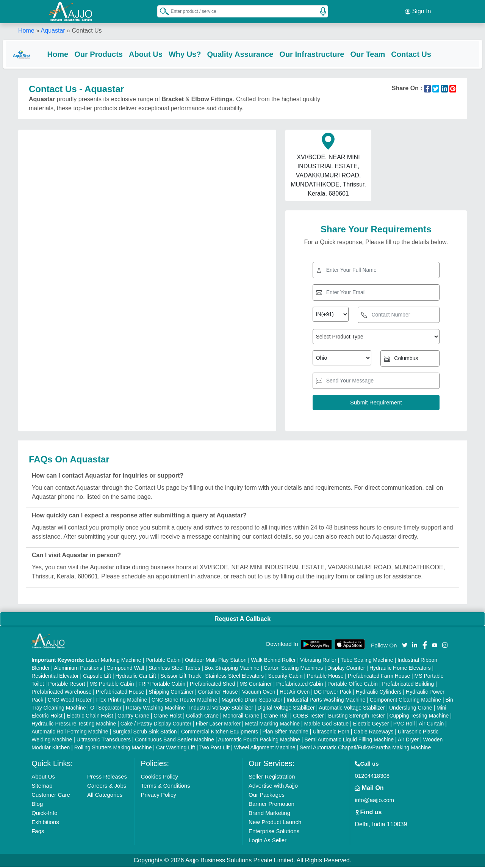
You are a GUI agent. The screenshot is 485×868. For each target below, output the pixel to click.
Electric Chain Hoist (90, 717)
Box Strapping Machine (232, 669)
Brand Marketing (269, 814)
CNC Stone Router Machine (185, 701)
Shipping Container (171, 693)
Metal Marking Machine (272, 725)
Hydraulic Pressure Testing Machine (74, 725)
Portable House (325, 677)
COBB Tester (308, 717)
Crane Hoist (167, 717)
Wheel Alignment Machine (265, 749)
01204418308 (372, 777)
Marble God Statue (327, 725)
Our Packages (267, 796)
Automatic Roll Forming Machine (70, 733)
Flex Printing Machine (122, 701)
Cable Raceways (373, 733)
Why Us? (200, 54)
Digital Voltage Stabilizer (286, 709)
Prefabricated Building (408, 685)
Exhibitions (45, 823)
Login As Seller (268, 841)
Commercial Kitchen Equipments (220, 733)
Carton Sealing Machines (293, 669)
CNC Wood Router (70, 701)
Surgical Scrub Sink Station (145, 733)
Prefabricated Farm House (379, 677)
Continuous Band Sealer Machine (174, 741)
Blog (37, 805)
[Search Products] (161, 11)
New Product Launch (275, 823)
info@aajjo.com (374, 801)
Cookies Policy (160, 778)
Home (26, 30)
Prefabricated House (120, 693)
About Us (161, 54)
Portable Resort (66, 685)
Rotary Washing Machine (155, 709)
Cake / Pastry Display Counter (156, 725)
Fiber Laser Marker (218, 725)
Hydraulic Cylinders (379, 693)
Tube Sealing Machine (367, 661)
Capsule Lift (97, 677)
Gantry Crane (133, 717)
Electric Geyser (371, 725)
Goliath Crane (202, 717)
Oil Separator (106, 709)
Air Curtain (431, 725)
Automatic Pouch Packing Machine (259, 741)
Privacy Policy (159, 796)
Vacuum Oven (259, 693)
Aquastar (53, 30)
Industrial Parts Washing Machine (326, 701)
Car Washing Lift (176, 749)
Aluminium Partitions (78, 669)
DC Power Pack (333, 693)
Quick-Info (44, 814)
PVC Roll (404, 725)
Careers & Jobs (107, 787)
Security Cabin (286, 677)
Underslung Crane (411, 709)
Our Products (114, 54)
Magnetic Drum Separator (252, 701)
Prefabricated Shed (213, 685)
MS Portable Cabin (112, 685)
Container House (218, 693)
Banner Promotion (271, 805)
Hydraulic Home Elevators (400, 669)
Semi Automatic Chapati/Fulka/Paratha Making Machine (365, 749)
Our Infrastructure (327, 54)
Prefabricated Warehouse (61, 693)
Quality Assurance (255, 54)
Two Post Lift (214, 749)
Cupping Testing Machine (419, 717)
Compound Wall (125, 669)
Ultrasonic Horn (331, 733)
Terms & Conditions (166, 787)
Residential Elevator (55, 677)
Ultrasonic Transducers (104, 741)
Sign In (418, 11)
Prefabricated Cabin (300, 685)
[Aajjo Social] (405, 646)
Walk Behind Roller (273, 661)
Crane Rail (276, 717)
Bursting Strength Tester (357, 717)
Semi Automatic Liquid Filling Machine (349, 741)
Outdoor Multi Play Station (216, 661)
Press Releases (107, 778)
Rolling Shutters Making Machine (113, 749)
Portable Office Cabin (353, 685)
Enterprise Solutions (274, 832)
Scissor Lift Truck (181, 677)
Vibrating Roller (318, 661)
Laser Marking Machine (114, 661)
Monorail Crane (241, 717)
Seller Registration (272, 778)
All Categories (105, 796)
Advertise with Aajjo (273, 787)
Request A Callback (242, 620)
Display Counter (346, 669)
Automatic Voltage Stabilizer (352, 709)
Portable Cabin (163, 661)
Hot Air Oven (295, 693)
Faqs (38, 832)
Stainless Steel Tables (174, 669)
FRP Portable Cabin (162, 685)
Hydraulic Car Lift (136, 677)
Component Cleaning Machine (405, 701)
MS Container (256, 685)
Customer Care (51, 796)
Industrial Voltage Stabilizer (221, 709)
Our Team (383, 54)
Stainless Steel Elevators (234, 677)
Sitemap (42, 787)
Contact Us (426, 54)
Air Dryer (408, 741)
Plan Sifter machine (286, 733)
